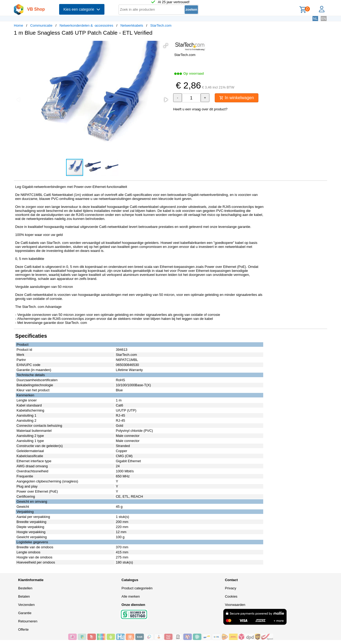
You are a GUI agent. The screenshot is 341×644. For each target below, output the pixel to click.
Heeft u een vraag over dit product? (200, 109)
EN (324, 19)
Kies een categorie (82, 9)
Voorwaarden (235, 605)
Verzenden (26, 605)
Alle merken (131, 596)
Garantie (25, 613)
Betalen (24, 596)
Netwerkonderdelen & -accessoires (87, 25)
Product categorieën (137, 588)
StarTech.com (161, 25)
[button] (166, 46)
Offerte (23, 629)
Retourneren (28, 621)
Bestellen (25, 588)
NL (315, 19)
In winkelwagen (237, 98)
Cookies (231, 596)
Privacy (231, 588)
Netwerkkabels (132, 25)
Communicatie (41, 25)
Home (19, 25)
